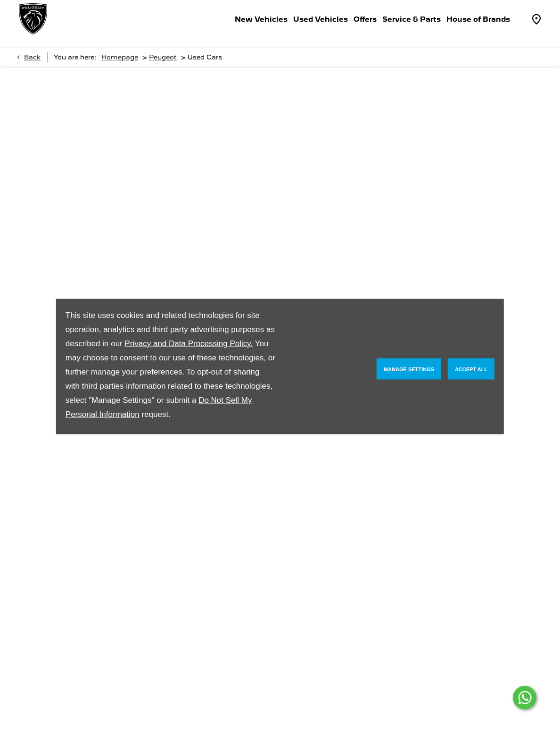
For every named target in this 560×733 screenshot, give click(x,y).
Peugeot (163, 57)
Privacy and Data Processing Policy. (189, 344)
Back (32, 57)
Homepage (120, 57)
